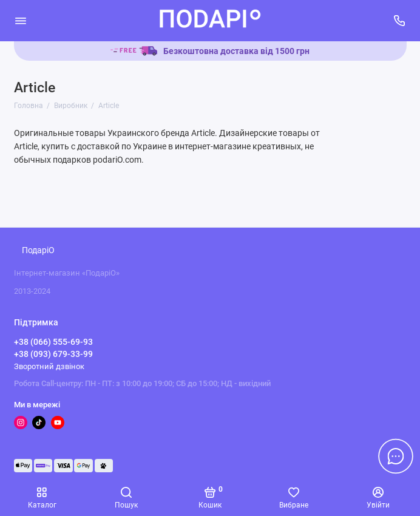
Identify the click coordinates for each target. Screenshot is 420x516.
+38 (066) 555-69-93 (53, 342)
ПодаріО (38, 250)
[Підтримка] (400, 21)
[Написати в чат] (396, 456)
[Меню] (21, 21)
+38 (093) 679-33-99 (53, 354)
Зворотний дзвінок (49, 366)
